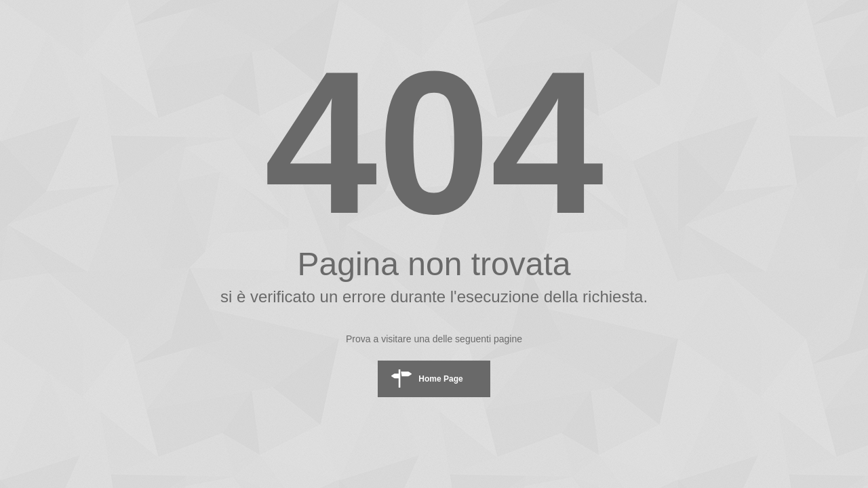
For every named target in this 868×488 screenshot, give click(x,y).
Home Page (440, 379)
